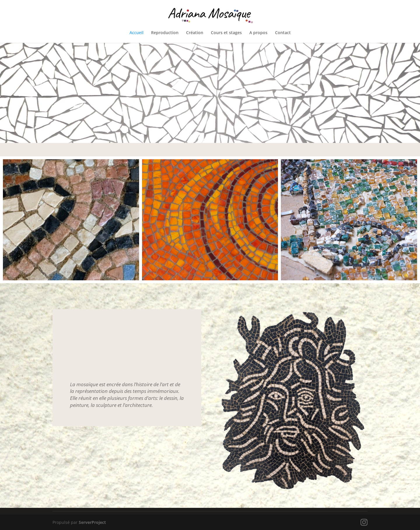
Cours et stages (226, 33)
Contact (283, 33)
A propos (258, 33)
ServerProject (92, 522)
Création (195, 33)
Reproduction (165, 33)
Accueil (136, 33)
